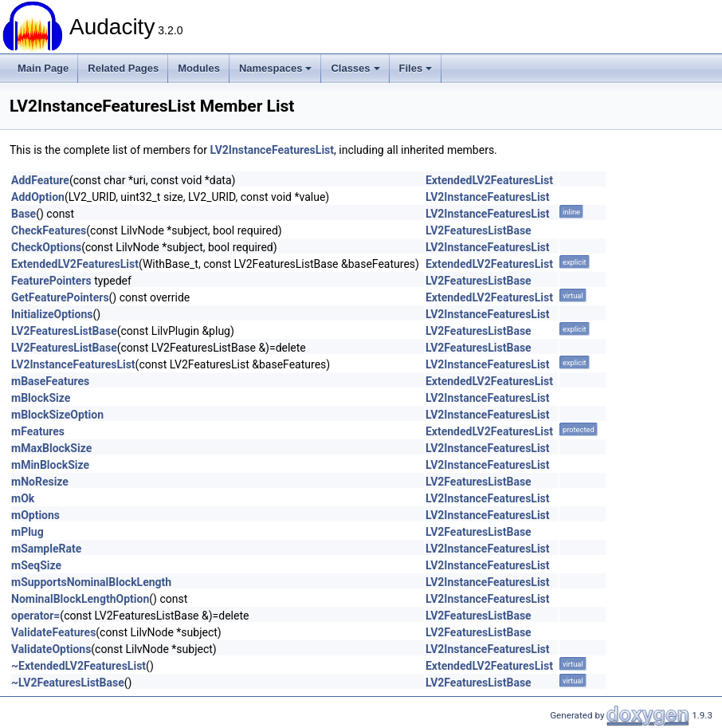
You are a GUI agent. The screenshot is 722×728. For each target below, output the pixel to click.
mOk (23, 498)
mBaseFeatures (50, 381)
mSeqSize (36, 565)
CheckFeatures (49, 230)
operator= (35, 616)
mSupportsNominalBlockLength (91, 582)
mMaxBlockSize (51, 448)
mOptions (35, 515)
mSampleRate (46, 549)
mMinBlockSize (50, 465)
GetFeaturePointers (60, 297)
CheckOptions (46, 247)
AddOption (38, 197)
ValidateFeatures (53, 632)
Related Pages (123, 68)
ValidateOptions (51, 649)
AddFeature (40, 180)
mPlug (27, 532)
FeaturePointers (51, 281)
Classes (355, 68)
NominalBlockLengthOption (80, 599)
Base (24, 214)
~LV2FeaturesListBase (68, 683)
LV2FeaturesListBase (479, 230)
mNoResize (40, 482)
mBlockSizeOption (57, 415)
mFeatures (38, 431)
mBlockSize (41, 398)
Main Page (43, 68)
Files (416, 68)
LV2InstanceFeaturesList (272, 150)
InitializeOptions (52, 314)
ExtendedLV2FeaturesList (489, 180)
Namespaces (276, 68)
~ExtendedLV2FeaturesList (78, 666)
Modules (199, 68)
